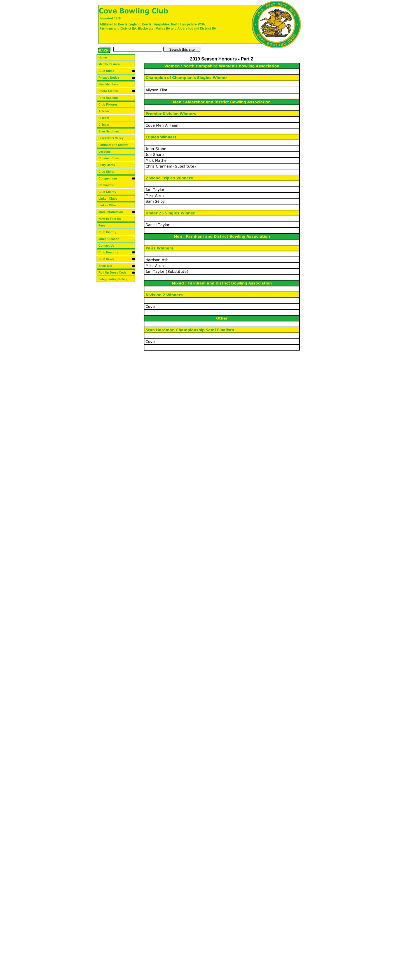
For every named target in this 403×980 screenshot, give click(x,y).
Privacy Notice (111, 78)
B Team (106, 118)
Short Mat (108, 266)
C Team (106, 125)
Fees (104, 225)
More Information (113, 212)
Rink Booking (110, 98)
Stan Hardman (111, 131)
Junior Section (111, 239)
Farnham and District (116, 145)
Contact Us (109, 246)
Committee (108, 185)
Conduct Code (111, 158)
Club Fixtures (110, 104)
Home (105, 57)
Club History (110, 232)
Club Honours (111, 252)
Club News (108, 259)
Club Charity (110, 192)
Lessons (107, 151)
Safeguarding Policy (115, 279)
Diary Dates (109, 165)
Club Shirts (109, 172)
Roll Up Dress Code (115, 272)
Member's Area (111, 64)
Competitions (110, 178)
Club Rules (109, 71)
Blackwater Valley (113, 138)
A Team (106, 111)
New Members (111, 84)
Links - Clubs (110, 199)
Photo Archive (111, 91)
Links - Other (110, 205)
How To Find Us (112, 219)
